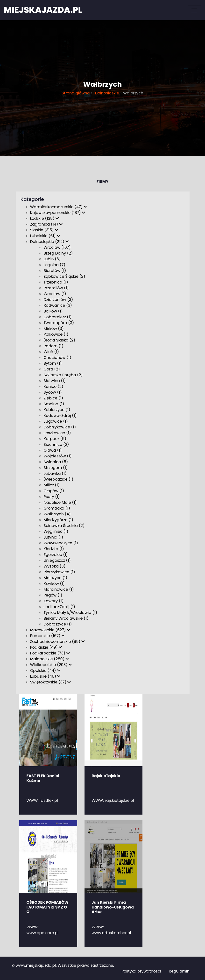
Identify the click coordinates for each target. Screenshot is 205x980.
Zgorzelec (56, 555)
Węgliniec (56, 531)
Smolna (54, 404)
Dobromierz (58, 317)
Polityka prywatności (141, 971)
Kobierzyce (57, 410)
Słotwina (55, 381)
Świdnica (56, 462)
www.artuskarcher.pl (111, 933)
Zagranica (46, 224)
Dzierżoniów (58, 300)
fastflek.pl (49, 800)
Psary (52, 497)
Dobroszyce (58, 624)
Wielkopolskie (51, 665)
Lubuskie (45, 676)
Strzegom (56, 468)
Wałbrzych (57, 514)
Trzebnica (56, 282)
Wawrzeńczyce (61, 543)
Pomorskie (48, 636)
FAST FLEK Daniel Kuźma (43, 778)
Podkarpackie (50, 653)
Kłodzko (54, 549)
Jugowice (56, 421)
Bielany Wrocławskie (66, 618)
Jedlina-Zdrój (60, 607)
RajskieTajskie (106, 776)
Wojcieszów (58, 456)
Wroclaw (55, 294)
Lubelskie (45, 236)
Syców (53, 392)
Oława (53, 450)
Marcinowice (59, 589)
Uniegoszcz (57, 560)
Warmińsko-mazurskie (59, 207)
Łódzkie (45, 218)
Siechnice (56, 444)
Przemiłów (56, 288)
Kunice (54, 387)
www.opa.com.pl (43, 933)
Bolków (53, 311)
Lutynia (53, 537)
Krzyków (54, 584)
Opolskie (45, 671)
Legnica (55, 265)
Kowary (54, 601)
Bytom (53, 363)
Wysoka (55, 566)
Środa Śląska (60, 340)
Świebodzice (59, 479)
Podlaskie (46, 647)
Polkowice (56, 334)
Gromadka (57, 508)
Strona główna (76, 93)
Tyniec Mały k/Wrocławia (71, 613)
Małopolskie (50, 659)
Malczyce (56, 578)
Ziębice (53, 398)
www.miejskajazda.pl (36, 965)
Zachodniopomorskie (57, 642)
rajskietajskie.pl (119, 800)
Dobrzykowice (60, 427)
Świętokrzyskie (51, 682)
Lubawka (55, 473)
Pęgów (53, 595)
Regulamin (179, 971)
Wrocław (57, 247)
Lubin (52, 259)
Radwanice (58, 305)
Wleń (51, 352)
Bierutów (55, 271)
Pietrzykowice (59, 572)
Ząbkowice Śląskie (64, 276)
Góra (52, 369)
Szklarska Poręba (63, 375)
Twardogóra (59, 323)
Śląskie (44, 230)
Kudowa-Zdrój (60, 415)
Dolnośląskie (106, 93)
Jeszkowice (57, 433)
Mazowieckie (50, 630)
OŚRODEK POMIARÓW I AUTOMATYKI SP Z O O (48, 907)
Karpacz (55, 439)
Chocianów (58, 358)
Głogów (54, 491)
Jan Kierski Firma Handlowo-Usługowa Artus (113, 907)
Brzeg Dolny (58, 253)
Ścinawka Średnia (64, 526)
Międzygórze (59, 520)
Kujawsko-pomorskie (58, 213)
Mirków (54, 329)
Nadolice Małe (60, 502)
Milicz (52, 485)
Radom (54, 346)
